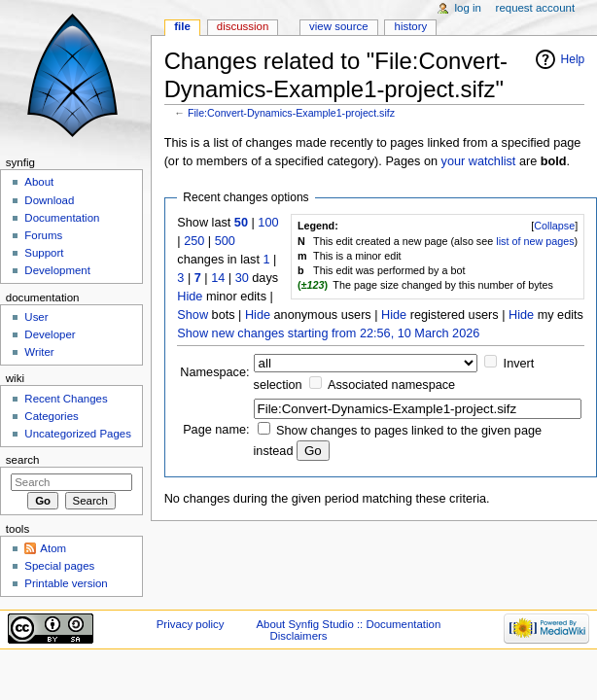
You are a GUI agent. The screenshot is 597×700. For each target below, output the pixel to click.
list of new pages (535, 241)
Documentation (62, 218)
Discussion (243, 26)
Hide (190, 297)
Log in (468, 8)
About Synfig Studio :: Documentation (348, 624)
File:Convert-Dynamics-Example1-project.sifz (291, 113)
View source (338, 26)
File (182, 26)
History (411, 26)
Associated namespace (391, 385)
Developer (50, 334)
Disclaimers (298, 636)
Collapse (554, 226)
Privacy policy (191, 624)
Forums (43, 235)
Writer (39, 352)
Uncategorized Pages (78, 434)
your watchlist (479, 161)
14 (218, 278)
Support (44, 253)
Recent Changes (66, 399)
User (36, 317)
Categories (51, 416)
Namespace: (214, 372)
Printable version (66, 583)
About (39, 182)
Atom (53, 548)
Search (23, 460)
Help (573, 59)
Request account (536, 8)
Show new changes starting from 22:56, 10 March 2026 (328, 333)
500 (225, 241)
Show (193, 315)
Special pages (59, 566)
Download (49, 200)
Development (57, 270)
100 (268, 223)
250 (194, 241)
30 (242, 278)
